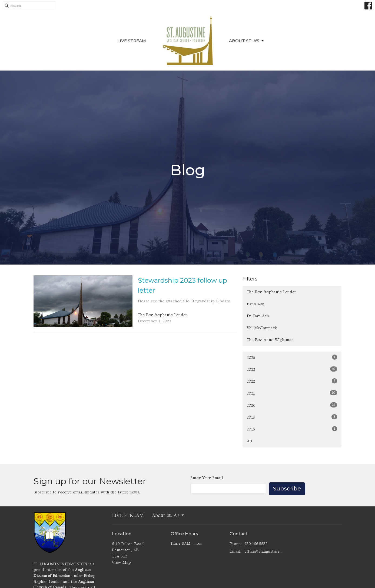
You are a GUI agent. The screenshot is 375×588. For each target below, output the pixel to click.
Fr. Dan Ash (258, 316)
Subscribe (287, 489)
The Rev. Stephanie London (272, 292)
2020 (292, 405)
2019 (292, 417)
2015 (292, 429)
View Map (121, 562)
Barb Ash (256, 304)
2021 (292, 393)
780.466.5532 (256, 544)
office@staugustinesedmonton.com (264, 551)
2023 (292, 369)
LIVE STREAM (132, 41)
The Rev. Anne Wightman (270, 340)
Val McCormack (262, 328)
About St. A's (247, 41)
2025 (292, 357)
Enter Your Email (207, 478)
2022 (292, 381)
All (250, 441)
